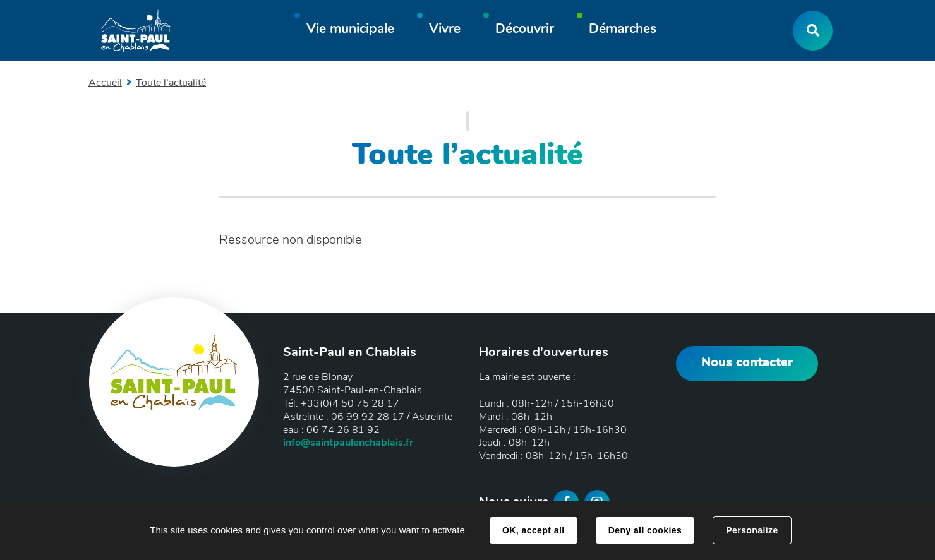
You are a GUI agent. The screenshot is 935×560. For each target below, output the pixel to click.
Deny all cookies (645, 530)
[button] (350, 31)
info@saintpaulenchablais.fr (348, 443)
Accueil (105, 83)
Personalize (752, 530)
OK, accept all (533, 530)
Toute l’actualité (171, 83)
